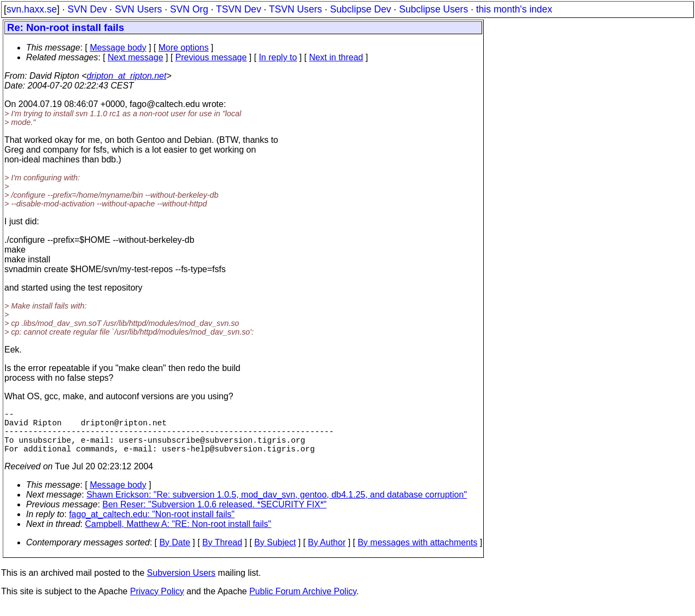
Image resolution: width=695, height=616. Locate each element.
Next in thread (336, 57)
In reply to (278, 57)
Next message (135, 57)
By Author (327, 553)
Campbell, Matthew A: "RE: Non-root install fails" (178, 535)
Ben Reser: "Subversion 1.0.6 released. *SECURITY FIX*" (215, 515)
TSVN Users (295, 9)
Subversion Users (181, 584)
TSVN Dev (239, 9)
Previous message (211, 57)
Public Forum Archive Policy (303, 602)
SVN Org (189, 9)
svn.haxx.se (32, 9)
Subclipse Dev (361, 9)
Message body (118, 48)
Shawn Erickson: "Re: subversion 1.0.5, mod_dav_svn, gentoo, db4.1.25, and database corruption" (277, 505)
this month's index (514, 9)
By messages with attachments (418, 553)
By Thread (223, 553)
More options (184, 48)
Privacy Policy (157, 602)
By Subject (275, 553)
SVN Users (138, 9)
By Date (175, 553)
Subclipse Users (434, 9)
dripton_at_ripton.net (127, 76)
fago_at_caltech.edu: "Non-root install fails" (152, 525)
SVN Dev (87, 9)
